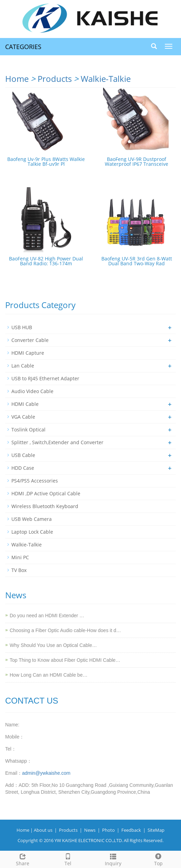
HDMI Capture (28, 353)
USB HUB (22, 327)
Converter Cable (30, 340)
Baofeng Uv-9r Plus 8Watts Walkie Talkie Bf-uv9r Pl (46, 161)
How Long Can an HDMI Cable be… (49, 675)
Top (158, 859)
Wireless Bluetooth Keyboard (45, 506)
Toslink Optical (28, 430)
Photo (108, 830)
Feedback (131, 830)
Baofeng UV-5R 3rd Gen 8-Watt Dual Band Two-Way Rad (137, 261)
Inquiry (113, 859)
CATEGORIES (23, 47)
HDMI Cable (25, 404)
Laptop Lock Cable (32, 532)
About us (43, 830)
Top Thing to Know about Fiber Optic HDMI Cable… (65, 660)
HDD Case (23, 468)
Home (17, 79)
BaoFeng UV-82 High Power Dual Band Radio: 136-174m (46, 261)
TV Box (19, 570)
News (90, 830)
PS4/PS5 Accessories (35, 481)
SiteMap (156, 830)
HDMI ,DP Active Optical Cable (46, 493)
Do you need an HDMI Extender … (47, 616)
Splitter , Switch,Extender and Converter (57, 442)
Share (23, 859)
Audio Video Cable (32, 391)
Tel (68, 859)
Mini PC (20, 557)
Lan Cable (23, 366)
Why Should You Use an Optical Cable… (53, 645)
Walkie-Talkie (106, 79)
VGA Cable (23, 417)
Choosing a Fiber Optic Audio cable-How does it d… (65, 630)
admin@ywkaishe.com (46, 773)
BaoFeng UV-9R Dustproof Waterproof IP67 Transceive (137, 161)
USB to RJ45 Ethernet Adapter (45, 378)
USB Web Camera (32, 519)
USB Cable (23, 455)
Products (55, 79)
